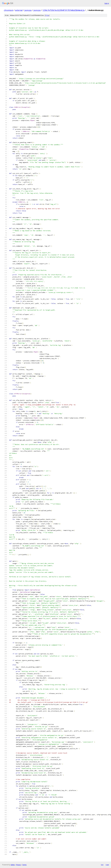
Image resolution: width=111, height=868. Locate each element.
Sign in (107, 3)
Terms (24, 865)
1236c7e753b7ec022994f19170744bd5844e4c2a (63, 10)
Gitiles (13, 865)
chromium (9, 10)
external (19, 10)
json (107, 865)
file (47, 15)
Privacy (18, 865)
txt (102, 865)
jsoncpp (28, 10)
